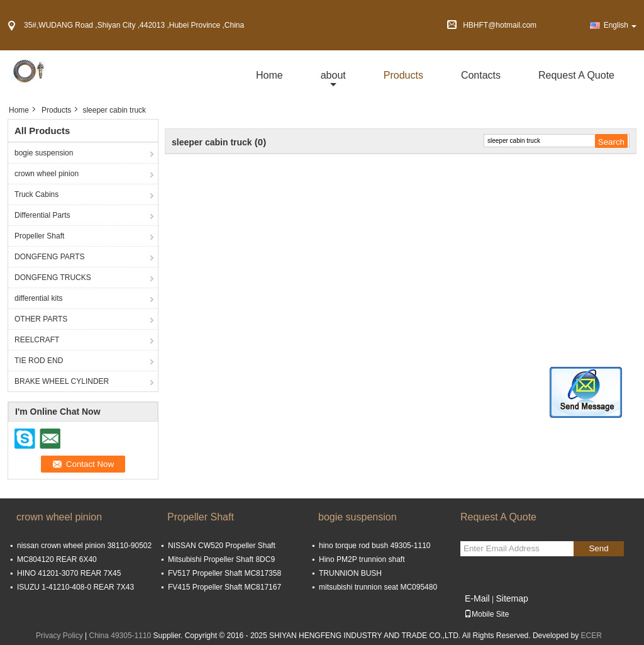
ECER (591, 636)
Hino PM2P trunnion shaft (362, 559)
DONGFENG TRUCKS (53, 278)
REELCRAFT (37, 340)
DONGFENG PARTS (50, 257)
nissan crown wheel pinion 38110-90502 (84, 546)
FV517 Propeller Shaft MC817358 (225, 573)
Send (598, 548)
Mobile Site (486, 614)
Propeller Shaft (39, 236)
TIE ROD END (39, 361)
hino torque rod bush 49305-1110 (375, 546)
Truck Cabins (36, 194)
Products (403, 75)
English (620, 25)
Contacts (481, 75)
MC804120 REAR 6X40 (57, 559)
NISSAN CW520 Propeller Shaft (222, 546)
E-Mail (477, 598)
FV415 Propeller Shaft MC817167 (225, 587)
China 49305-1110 (120, 636)
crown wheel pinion (47, 174)
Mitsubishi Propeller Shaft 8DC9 (221, 559)
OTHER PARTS (41, 319)
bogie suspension (44, 153)
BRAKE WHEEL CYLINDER (62, 381)
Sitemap (512, 598)
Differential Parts (42, 215)
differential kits (38, 298)
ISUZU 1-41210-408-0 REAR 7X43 (75, 587)
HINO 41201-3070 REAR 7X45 (69, 573)
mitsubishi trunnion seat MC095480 (378, 587)
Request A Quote (576, 75)
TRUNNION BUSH (350, 573)
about (333, 75)
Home (269, 75)
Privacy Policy (59, 636)
